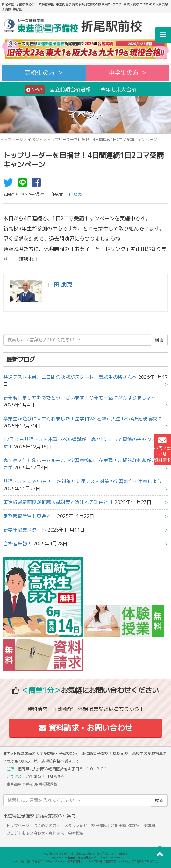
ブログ (12, 833)
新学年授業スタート (25, 530)
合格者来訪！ (18, 543)
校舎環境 (99, 826)
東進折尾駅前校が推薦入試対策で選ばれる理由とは (58, 502)
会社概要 (76, 833)
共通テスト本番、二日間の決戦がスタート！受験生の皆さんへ (70, 377)
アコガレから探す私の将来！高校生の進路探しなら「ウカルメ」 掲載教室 (86, 854)
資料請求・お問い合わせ (85, 728)
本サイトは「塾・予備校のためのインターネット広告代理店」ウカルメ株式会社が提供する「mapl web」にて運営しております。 (86, 861)
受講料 (149, 826)
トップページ (11, 140)
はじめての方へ (47, 826)
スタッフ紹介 (76, 826)
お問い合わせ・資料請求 (43, 833)
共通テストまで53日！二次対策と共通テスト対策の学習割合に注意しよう (82, 481)
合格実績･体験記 (125, 826)
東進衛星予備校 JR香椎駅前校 (32, 784)
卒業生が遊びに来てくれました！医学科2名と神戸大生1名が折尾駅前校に (82, 419)
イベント (35, 140)
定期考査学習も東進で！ (29, 516)
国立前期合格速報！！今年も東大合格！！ (86, 90)
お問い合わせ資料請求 (162, 450)
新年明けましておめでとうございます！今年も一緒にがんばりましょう (80, 398)
